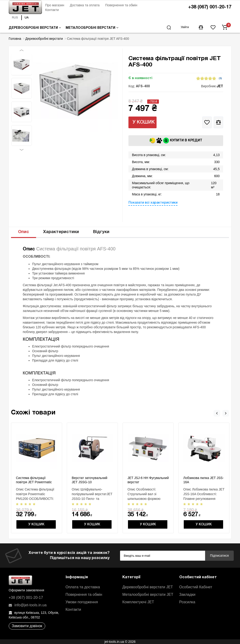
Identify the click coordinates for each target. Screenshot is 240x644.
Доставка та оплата (85, 5)
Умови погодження (82, 602)
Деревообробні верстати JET (148, 587)
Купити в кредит (176, 141)
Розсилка (187, 602)
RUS (15, 18)
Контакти (52, 10)
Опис (24, 232)
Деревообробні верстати (35, 28)
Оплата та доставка (83, 587)
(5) (220, 78)
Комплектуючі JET (138, 602)
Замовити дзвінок (27, 626)
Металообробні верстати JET (148, 595)
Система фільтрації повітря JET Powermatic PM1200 (34, 482)
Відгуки (101, 232)
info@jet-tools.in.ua (28, 605)
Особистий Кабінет (196, 587)
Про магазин (55, 5)
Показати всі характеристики (153, 203)
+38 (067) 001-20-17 (210, 7)
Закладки (187, 595)
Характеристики (61, 232)
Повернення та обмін (121, 5)
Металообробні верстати (92, 28)
